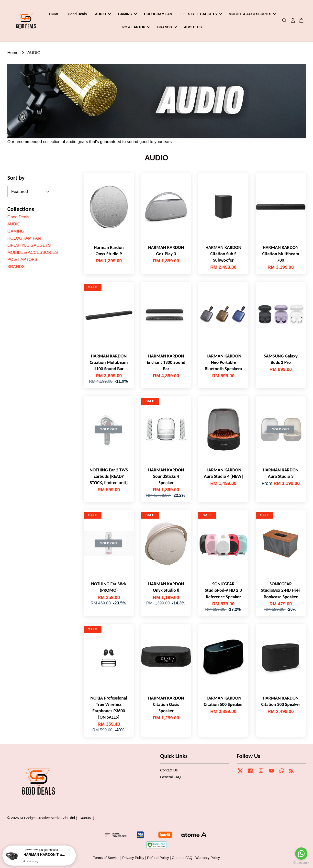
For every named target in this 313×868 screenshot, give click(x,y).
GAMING (128, 14)
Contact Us (169, 770)
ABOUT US (193, 27)
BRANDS (167, 27)
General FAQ (170, 777)
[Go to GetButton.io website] (301, 863)
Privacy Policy (133, 858)
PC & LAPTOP (136, 27)
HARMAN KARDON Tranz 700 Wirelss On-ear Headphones (45, 855)
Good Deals (77, 14)
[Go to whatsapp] (301, 854)
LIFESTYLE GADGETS (201, 14)
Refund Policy (158, 858)
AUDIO (103, 14)
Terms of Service (106, 858)
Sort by (16, 178)
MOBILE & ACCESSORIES (253, 14)
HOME (54, 14)
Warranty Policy (208, 858)
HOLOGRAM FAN (158, 14)
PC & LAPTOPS (22, 260)
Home (13, 53)
